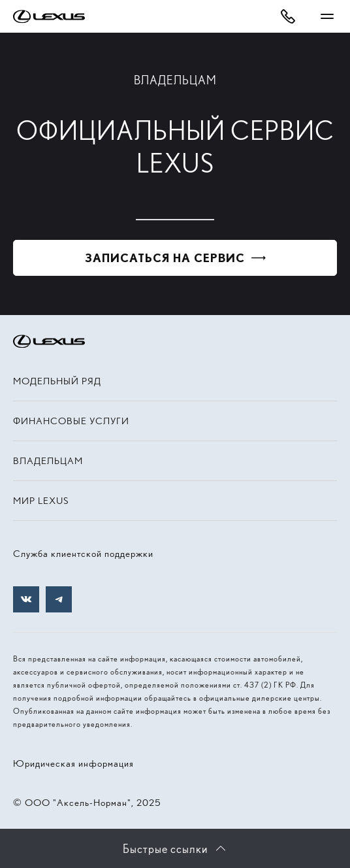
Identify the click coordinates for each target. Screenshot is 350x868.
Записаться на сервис (165, 258)
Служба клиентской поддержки (83, 554)
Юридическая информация (73, 763)
